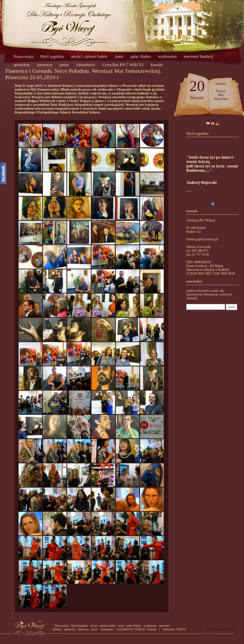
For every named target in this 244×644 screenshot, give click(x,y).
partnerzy (45, 65)
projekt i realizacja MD (220, 629)
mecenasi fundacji (198, 56)
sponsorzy (22, 65)
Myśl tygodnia (52, 56)
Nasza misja (23, 56)
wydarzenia (167, 56)
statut (119, 56)
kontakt (157, 65)
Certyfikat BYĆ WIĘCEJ (123, 65)
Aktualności (86, 65)
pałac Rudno (141, 56)
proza (64, 65)
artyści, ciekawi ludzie (89, 56)
